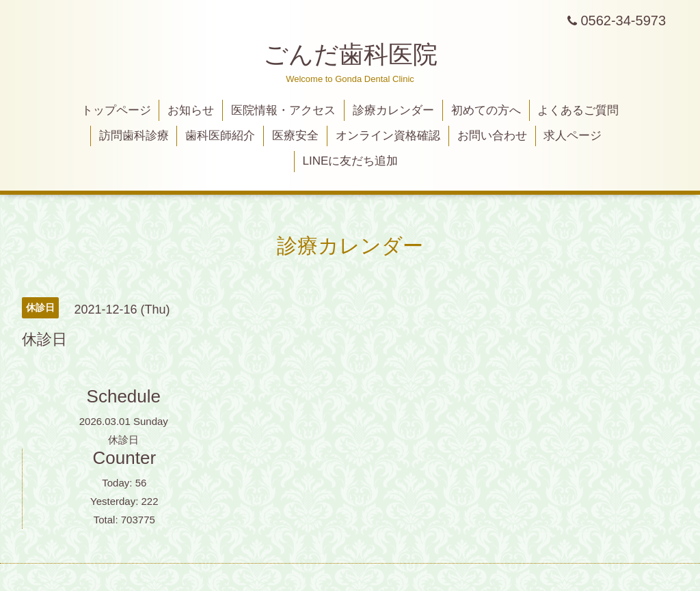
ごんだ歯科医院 (350, 54)
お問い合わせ (492, 136)
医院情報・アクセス (283, 110)
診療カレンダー (393, 110)
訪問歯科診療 (134, 136)
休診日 (123, 440)
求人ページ (573, 136)
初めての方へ (486, 110)
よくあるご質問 (578, 110)
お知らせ (191, 110)
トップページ (116, 110)
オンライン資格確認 (388, 136)
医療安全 (295, 136)
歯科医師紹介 (220, 136)
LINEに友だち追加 (351, 161)
